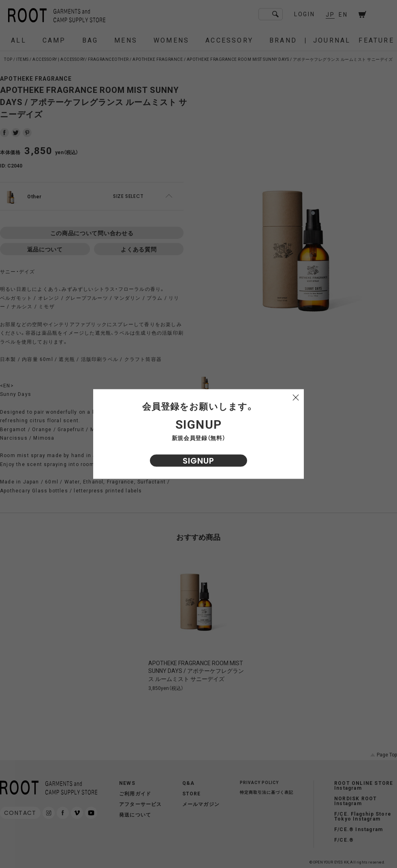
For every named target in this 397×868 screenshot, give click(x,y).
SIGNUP (198, 461)
